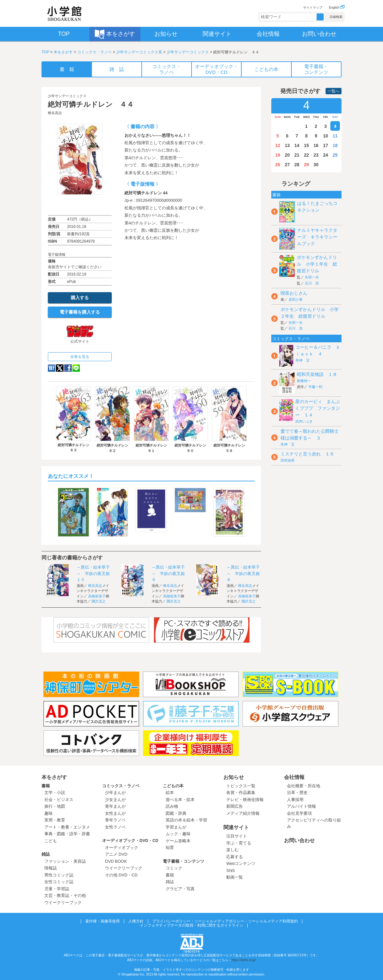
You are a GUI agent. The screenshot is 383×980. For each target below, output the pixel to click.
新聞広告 (235, 806)
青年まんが (115, 806)
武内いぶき (304, 421)
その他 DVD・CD (121, 875)
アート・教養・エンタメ (67, 827)
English (337, 8)
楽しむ (233, 850)
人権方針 (136, 921)
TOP (45, 52)
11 (335, 136)
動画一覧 (235, 877)
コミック (174, 868)
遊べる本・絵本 (180, 800)
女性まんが (115, 813)
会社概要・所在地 (304, 786)
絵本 (170, 793)
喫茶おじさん (294, 293)
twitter (60, 368)
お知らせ (234, 777)
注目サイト (237, 836)
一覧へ (334, 91)
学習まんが (178, 827)
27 (287, 165)
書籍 (46, 786)
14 (297, 145)
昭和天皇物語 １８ (317, 374)
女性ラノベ (115, 827)
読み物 (172, 806)
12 (278, 145)
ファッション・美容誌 (65, 861)
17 (326, 145)
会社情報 (294, 777)
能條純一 (304, 381)
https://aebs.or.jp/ (244, 960)
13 (287, 145)
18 (335, 145)
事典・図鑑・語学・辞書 (67, 834)
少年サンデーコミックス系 (139, 52)
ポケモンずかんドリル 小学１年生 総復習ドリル (317, 264)
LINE (76, 368)
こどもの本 (173, 786)
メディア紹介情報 (243, 813)
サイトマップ (313, 8)
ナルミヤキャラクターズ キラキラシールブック (317, 237)
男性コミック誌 (59, 875)
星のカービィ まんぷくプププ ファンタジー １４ (318, 408)
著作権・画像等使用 (102, 921)
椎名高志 (55, 113)
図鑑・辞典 (176, 813)
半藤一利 (315, 387)
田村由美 (288, 460)
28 (297, 165)
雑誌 (46, 854)
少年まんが (115, 793)
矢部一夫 (312, 277)
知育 (170, 848)
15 (306, 145)
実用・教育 (55, 820)
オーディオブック (122, 848)
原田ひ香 (296, 299)
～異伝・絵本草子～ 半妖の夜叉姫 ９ (170, 573)
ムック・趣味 (178, 834)
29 (306, 165)
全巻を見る (80, 357)
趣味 (49, 813)
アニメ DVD (116, 854)
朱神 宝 (303, 360)
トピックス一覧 (241, 786)
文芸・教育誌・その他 (65, 895)
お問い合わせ (299, 840)
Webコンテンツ (241, 863)
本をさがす (63, 52)
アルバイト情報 (301, 806)
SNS (231, 871)
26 (278, 165)
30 (316, 165)
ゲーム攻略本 (178, 841)
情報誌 (51, 868)
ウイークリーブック (63, 902)
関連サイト (236, 827)
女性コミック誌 (59, 882)
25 (335, 155)
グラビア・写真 (180, 889)
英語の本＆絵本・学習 (186, 820)
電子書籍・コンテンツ (184, 861)
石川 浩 (312, 283)
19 (278, 155)
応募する (235, 857)
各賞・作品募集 (241, 793)
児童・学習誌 (57, 889)
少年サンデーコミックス (188, 52)
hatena (52, 368)
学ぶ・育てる (239, 843)
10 (326, 136)
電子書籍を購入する (80, 312)
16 (316, 145)
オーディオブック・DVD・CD (130, 840)
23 (316, 155)
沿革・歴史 (297, 793)
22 (306, 155)
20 (287, 155)
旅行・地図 (55, 806)
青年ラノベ (115, 820)
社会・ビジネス (59, 800)
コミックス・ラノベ (94, 52)
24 (326, 155)
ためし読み (80, 205)
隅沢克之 (99, 601)
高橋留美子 (97, 596)
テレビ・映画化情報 (245, 800)
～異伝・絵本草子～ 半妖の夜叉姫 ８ (245, 573)
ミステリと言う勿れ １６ (307, 454)
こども (51, 841)
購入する (80, 298)
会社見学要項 (299, 813)
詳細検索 (336, 17)
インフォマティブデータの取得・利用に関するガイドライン (191, 925)
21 (297, 155)
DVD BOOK (116, 861)
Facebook (68, 368)
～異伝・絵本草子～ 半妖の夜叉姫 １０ (95, 573)
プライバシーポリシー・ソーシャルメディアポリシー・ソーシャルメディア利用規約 (225, 921)
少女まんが (115, 800)
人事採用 (295, 800)
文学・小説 (55, 793)
